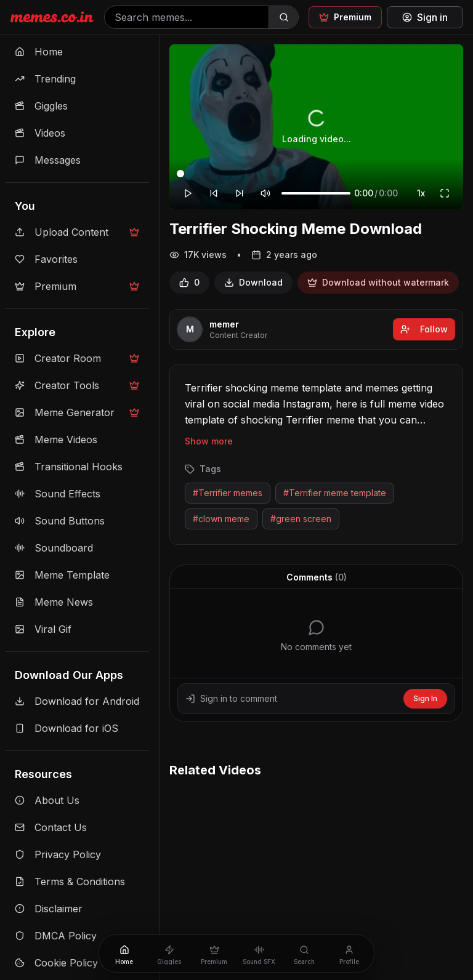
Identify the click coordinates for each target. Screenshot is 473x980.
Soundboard (54, 548)
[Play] (188, 193)
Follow (424, 329)
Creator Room (77, 358)
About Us (47, 800)
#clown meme (221, 519)
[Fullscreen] (445, 193)
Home (39, 52)
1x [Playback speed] (421, 193)
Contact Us (51, 827)
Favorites (46, 259)
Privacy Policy (58, 854)
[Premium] (214, 954)
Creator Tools (77, 385)
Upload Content (77, 232)
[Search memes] (187, 17)
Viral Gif (43, 629)
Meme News (54, 602)
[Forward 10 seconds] (240, 193)
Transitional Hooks (69, 467)
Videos (40, 133)
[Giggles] (169, 954)
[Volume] (316, 193)
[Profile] (349, 954)
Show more (209, 441)
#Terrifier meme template (335, 493)
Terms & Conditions (70, 882)
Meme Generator (77, 412)
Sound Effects (58, 494)
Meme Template (62, 575)
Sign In (425, 698)
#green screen (301, 519)
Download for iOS (67, 728)
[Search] (283, 17)
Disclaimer (49, 909)
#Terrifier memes (228, 493)
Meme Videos (56, 440)
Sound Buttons (60, 521)
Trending (45, 79)
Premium (77, 286)
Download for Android (77, 701)
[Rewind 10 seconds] (214, 193)
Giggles (41, 106)
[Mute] (265, 193)
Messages (48, 160)
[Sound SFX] (259, 954)
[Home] (124, 954)
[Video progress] (316, 174)
